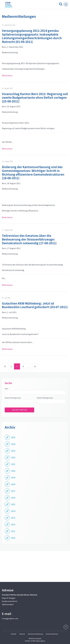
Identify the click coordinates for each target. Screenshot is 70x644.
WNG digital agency (39, 641)
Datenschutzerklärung (35, 634)
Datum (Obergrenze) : (45, 398)
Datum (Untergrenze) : (13, 398)
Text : (7, 389)
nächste (35, 367)
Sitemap (22, 634)
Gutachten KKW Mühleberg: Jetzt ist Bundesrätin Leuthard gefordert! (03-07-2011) (35, 305)
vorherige (5, 367)
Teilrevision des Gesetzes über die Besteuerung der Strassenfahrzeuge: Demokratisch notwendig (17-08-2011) (29, 239)
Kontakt (14, 634)
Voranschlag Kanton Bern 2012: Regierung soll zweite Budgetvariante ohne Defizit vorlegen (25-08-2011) (35, 98)
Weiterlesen (7, 75)
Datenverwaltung (52, 634)
